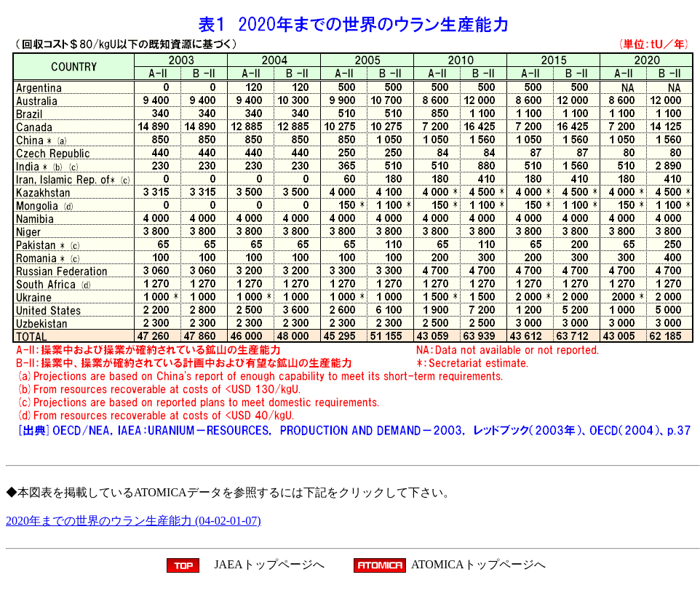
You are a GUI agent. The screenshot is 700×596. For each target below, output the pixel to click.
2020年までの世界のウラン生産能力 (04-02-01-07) (134, 521)
